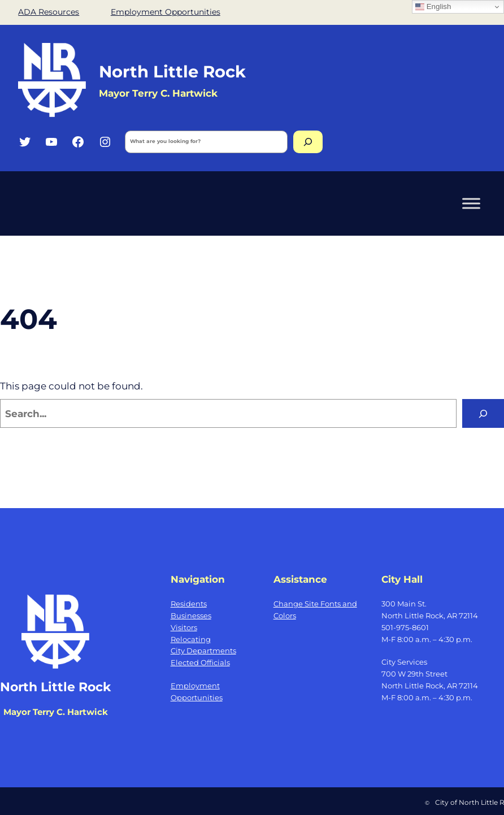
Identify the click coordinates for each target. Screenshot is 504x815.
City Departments (203, 651)
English (433, 7)
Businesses (191, 615)
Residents (189, 604)
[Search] (308, 142)
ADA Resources (49, 12)
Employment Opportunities (166, 12)
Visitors (184, 627)
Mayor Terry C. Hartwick (158, 93)
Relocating (191, 639)
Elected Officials (200, 662)
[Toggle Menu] (471, 203)
